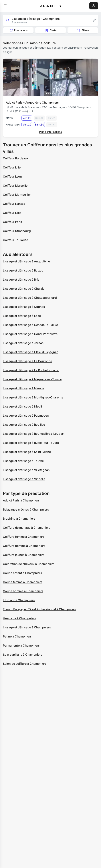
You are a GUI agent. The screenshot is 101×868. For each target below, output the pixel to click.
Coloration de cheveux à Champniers (29, 564)
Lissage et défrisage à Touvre (23, 461)
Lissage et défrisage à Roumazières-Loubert (34, 434)
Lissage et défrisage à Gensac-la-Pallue (30, 325)
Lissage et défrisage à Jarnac (23, 343)
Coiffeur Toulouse (15, 240)
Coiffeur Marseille (15, 186)
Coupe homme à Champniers (23, 591)
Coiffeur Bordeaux (16, 158)
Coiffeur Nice (12, 213)
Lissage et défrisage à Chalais (24, 289)
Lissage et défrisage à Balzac (23, 270)
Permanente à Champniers (21, 645)
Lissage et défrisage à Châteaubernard (30, 298)
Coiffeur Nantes (14, 204)
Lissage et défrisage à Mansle (23, 388)
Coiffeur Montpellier (17, 195)
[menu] (5, 6)
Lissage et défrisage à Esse (22, 316)
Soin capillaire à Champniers (23, 655)
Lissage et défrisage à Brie (21, 279)
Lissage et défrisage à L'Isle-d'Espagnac (31, 352)
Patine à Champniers (17, 636)
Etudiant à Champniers (19, 600)
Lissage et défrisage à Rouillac (24, 425)
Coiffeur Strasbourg (17, 231)
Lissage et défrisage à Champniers (27, 627)
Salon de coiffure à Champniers (25, 664)
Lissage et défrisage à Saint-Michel (27, 452)
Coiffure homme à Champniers (24, 546)
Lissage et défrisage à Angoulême (26, 261)
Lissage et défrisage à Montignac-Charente (33, 397)
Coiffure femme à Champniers (24, 537)
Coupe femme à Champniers (23, 582)
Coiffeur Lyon (12, 176)
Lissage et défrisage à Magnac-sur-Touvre (32, 379)
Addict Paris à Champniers (21, 500)
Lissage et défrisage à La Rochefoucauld (31, 370)
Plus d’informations (50, 132)
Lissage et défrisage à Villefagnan (26, 470)
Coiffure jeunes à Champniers (24, 555)
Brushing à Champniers (19, 519)
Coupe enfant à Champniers (22, 573)
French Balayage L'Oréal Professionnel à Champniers (39, 609)
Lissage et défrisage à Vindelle (24, 479)
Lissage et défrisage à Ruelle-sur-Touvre (31, 443)
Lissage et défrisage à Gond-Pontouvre (30, 334)
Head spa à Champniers (19, 618)
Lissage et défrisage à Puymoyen (26, 416)
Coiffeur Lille (12, 167)
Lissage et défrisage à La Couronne (27, 361)
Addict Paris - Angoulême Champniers (32, 102)
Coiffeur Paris (12, 222)
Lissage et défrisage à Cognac (24, 307)
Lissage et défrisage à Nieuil (22, 406)
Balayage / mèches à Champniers (26, 509)
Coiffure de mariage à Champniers (27, 528)
